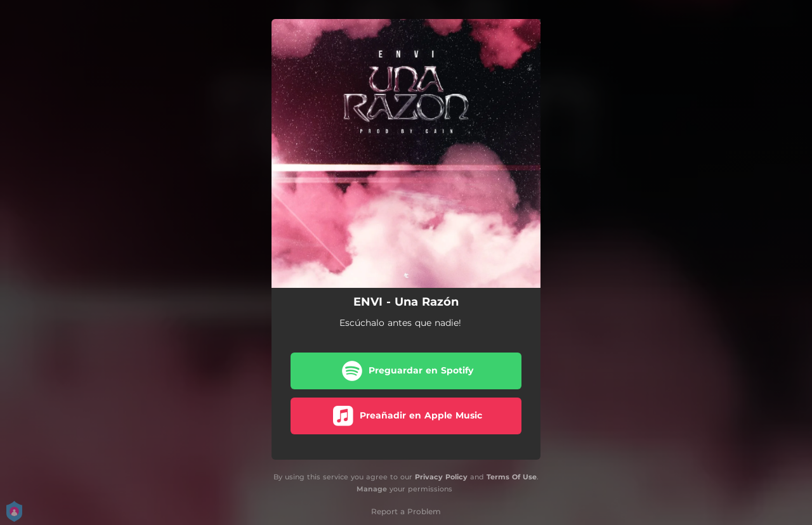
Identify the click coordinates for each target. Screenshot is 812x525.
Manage (372, 489)
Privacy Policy (441, 477)
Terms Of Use (512, 477)
